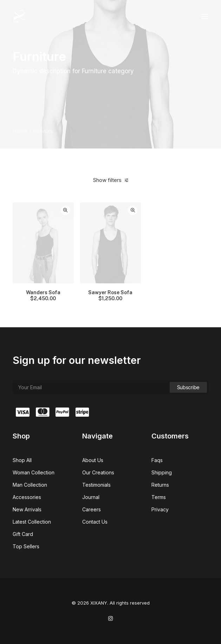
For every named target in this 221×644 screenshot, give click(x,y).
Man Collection (30, 485)
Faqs (157, 460)
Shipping (162, 472)
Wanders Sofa (43, 296)
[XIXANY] (19, 17)
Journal (91, 497)
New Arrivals (27, 509)
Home (20, 131)
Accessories (27, 497)
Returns (160, 485)
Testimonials (96, 485)
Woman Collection (34, 472)
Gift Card (23, 534)
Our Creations (98, 472)
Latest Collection (32, 522)
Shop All (22, 460)
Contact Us (95, 522)
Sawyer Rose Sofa (110, 296)
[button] (205, 17)
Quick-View (66, 210)
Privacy (160, 509)
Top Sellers (26, 546)
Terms (159, 497)
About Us (93, 460)
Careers (92, 509)
